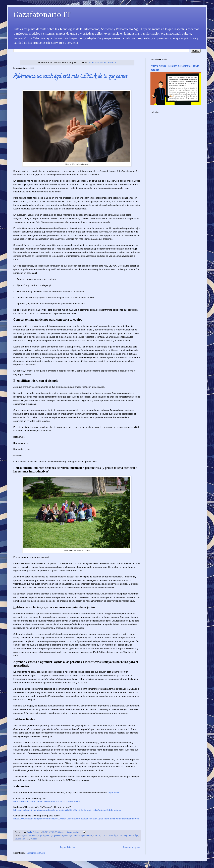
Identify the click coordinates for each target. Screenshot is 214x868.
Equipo (18, 839)
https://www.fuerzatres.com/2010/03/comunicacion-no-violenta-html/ (47, 801)
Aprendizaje (67, 835)
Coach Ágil (113, 835)
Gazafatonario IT (42, 15)
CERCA (97, 835)
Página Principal (68, 847)
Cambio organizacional (83, 835)
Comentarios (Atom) (36, 853)
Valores (34, 839)
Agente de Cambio (29, 835)
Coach (104, 835)
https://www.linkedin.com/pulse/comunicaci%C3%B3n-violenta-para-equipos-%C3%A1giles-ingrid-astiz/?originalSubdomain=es (76, 819)
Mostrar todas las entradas (103, 63)
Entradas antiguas (131, 847)
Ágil (40, 835)
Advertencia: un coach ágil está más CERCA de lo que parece (70, 77)
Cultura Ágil (133, 835)
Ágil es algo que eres (52, 835)
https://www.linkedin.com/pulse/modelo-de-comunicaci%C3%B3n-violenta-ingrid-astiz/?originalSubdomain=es (67, 810)
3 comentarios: (73, 832)
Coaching (123, 835)
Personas (26, 839)
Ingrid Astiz (113, 793)
